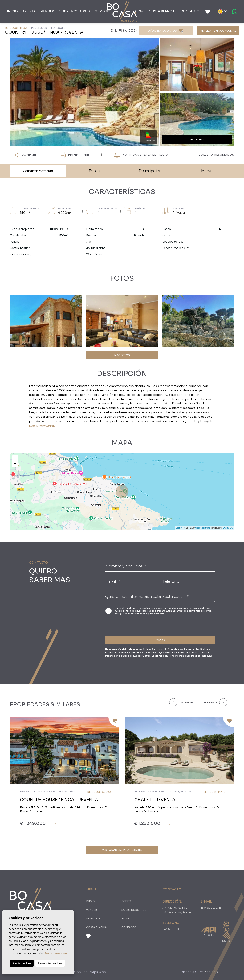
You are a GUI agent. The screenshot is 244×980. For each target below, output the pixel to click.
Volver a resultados (214, 155)
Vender (47, 11)
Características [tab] (38, 171)
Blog (138, 11)
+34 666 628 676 (173, 929)
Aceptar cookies (22, 963)
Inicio (12, 11)
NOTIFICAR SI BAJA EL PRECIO (141, 155)
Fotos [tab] (94, 171)
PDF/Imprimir (74, 155)
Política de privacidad (135, 611)
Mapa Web (98, 972)
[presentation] (126, 625)
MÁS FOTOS (122, 355)
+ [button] (15, 458)
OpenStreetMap (203, 528)
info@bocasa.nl (211, 908)
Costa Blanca (162, 11)
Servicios (104, 11)
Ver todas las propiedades (122, 850)
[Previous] (184, 702)
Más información (56, 953)
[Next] (215, 702)
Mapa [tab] (206, 171)
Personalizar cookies (50, 963)
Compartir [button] (27, 155)
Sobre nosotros (75, 11)
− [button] (15, 464)
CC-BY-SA (228, 528)
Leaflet (179, 528)
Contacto (190, 11)
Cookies (81, 972)
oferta (29, 11)
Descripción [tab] (150, 171)
